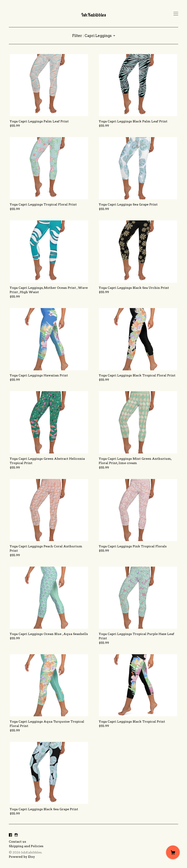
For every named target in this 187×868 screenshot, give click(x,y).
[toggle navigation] (176, 14)
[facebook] (10, 835)
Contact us (17, 842)
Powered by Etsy (22, 857)
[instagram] (16, 835)
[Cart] (173, 852)
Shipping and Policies (26, 846)
